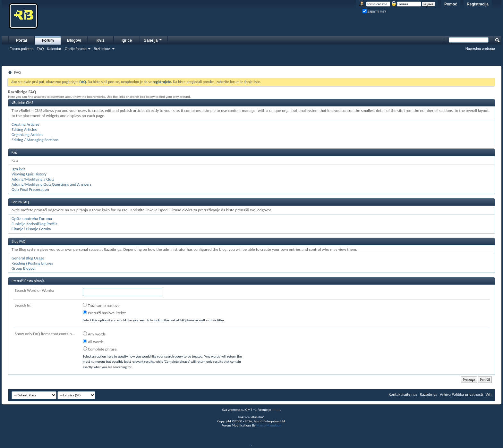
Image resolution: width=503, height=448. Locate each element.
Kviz (101, 40)
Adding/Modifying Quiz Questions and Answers (51, 184)
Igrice (127, 40)
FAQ (40, 49)
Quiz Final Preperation (30, 189)
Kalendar (54, 49)
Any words (94, 334)
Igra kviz (18, 169)
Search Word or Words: (34, 290)
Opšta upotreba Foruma (32, 219)
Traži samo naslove (101, 305)
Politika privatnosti (467, 394)
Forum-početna (22, 49)
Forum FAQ (20, 202)
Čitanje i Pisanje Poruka (31, 229)
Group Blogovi (24, 268)
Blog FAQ (19, 241)
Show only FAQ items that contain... (45, 334)
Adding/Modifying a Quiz (33, 179)
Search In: (23, 305)
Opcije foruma (76, 49)
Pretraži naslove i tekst (104, 313)
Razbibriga (429, 394)
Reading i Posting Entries (32, 263)
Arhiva (445, 394)
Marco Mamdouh (269, 425)
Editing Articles (24, 129)
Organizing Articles (27, 135)
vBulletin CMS (22, 103)
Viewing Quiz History (29, 174)
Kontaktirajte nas (403, 394)
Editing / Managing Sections (35, 140)
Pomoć (451, 4)
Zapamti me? (374, 11)
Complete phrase (100, 349)
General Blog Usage (28, 258)
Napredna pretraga (480, 48)
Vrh (489, 394)
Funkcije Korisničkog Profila (34, 224)
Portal (21, 40)
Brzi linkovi (102, 49)
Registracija (478, 4)
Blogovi (74, 40)
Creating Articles (25, 124)
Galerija (153, 40)
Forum (48, 40)
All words (93, 342)
